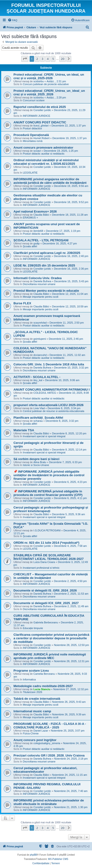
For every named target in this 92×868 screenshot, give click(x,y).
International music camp (32, 711)
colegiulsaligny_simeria (47, 743)
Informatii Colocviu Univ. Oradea (37, 278)
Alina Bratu (40, 462)
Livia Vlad (39, 408)
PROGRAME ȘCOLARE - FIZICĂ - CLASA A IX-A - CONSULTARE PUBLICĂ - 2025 (50, 726)
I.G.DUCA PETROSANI (47, 530)
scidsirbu (38, 81)
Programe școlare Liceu (31, 671)
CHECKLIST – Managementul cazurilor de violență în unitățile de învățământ (51, 576)
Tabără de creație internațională (37, 699)
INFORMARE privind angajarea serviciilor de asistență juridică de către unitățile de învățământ (50, 181)
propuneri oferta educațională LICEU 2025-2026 (48, 405)
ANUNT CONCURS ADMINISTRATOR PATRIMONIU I (52, 390)
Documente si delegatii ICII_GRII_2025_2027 (46, 603)
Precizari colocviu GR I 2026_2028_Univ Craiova (49, 755)
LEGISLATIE (30, 173)
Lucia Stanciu (42, 689)
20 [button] (63, 59)
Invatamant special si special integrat (44, 436)
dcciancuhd (40, 355)
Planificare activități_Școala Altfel (38, 418)
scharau (38, 421)
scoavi (37, 151)
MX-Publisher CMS (58, 859)
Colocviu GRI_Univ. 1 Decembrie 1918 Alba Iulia (49, 364)
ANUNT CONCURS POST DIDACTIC (40, 122)
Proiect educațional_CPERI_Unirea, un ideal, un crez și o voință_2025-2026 (49, 76)
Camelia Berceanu (44, 674)
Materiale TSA (24, 430)
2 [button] (37, 59)
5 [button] (53, 59)
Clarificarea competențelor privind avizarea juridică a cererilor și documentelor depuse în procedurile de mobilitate (51, 638)
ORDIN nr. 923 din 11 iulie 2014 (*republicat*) (46, 543)
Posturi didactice (33, 128)
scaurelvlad (40, 323)
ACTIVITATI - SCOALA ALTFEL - (37, 377)
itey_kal (38, 380)
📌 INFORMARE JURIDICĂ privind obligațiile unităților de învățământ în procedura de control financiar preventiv (49, 475)
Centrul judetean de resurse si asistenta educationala (54, 411)
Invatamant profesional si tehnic (41, 568)
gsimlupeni (40, 339)
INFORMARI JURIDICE (37, 116)
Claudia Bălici (41, 215)
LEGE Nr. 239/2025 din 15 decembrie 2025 (44, 265)
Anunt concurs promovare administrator (43, 148)
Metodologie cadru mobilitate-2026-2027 (43, 686)
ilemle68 (38, 231)
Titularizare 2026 (33, 692)
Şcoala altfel (30, 246)
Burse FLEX (22, 303)
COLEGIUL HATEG (45, 393)
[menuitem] (13, 20)
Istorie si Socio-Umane (36, 465)
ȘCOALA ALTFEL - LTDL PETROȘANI (41, 240)
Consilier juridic (42, 110)
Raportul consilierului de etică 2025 (40, 107)
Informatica (29, 679)
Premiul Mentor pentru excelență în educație (46, 291)
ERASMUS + (31, 218)
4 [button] (48, 59)
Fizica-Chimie (31, 733)
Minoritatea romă (33, 141)
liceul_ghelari (41, 126)
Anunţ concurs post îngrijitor (35, 740)
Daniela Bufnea (42, 281)
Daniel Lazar (41, 731)
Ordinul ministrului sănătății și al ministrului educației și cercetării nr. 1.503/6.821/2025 (46, 162)
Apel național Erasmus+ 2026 (35, 211)
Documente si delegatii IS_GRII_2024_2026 (45, 590)
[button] (25, 59)
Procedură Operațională (31, 135)
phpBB (33, 855)
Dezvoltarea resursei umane (39, 284)
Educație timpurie (33, 628)
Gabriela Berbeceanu (46, 622)
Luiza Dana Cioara (44, 562)
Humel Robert (41, 138)
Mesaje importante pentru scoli (41, 297)
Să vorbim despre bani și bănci (36, 459)
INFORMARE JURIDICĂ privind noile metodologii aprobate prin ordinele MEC (50, 656)
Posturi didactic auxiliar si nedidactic (44, 154)
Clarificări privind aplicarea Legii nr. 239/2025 (47, 253)
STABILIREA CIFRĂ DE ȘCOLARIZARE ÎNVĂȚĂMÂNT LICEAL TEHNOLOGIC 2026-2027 (49, 557)
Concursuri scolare (34, 100)
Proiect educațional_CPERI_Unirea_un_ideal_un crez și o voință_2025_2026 (49, 92)
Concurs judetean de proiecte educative (46, 84)
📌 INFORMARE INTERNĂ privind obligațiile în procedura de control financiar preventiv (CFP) (48, 493)
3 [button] (42, 59)
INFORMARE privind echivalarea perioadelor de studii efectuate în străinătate (49, 802)
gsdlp (36, 243)
